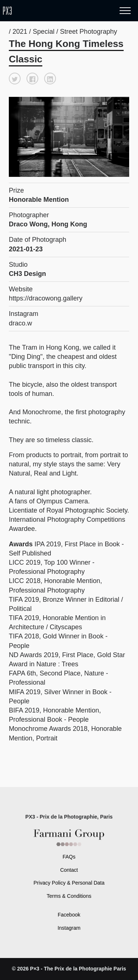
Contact (69, 870)
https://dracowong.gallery (46, 298)
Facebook (69, 915)
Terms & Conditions (69, 896)
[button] (15, 79)
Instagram (69, 928)
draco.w (20, 323)
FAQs (69, 857)
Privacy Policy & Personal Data (69, 883)
